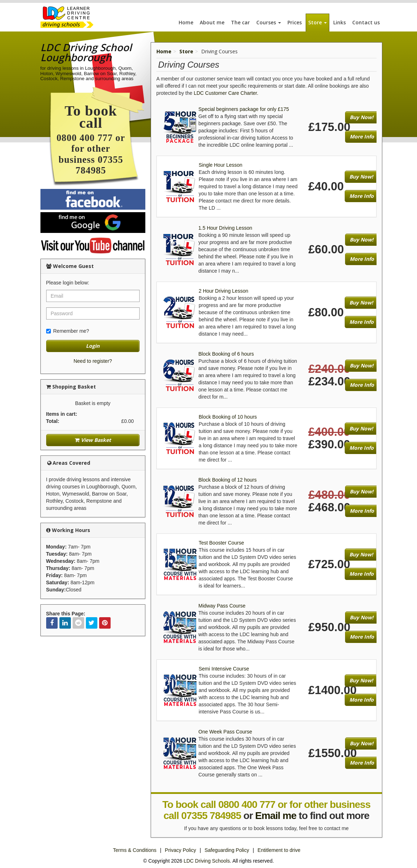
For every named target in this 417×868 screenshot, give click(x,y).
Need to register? (93, 361)
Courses (269, 22)
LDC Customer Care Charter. (226, 93)
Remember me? (68, 331)
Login (93, 346)
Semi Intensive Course (224, 669)
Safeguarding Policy (227, 850)
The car (240, 22)
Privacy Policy (181, 850)
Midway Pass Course (222, 606)
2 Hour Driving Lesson (224, 291)
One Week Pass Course (225, 732)
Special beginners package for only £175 (244, 109)
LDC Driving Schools (207, 861)
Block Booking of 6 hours (226, 354)
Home (186, 22)
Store (317, 22)
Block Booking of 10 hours (228, 417)
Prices (295, 22)
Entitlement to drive (279, 850)
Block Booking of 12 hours (227, 480)
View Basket (93, 440)
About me (212, 22)
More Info (362, 136)
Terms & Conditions (135, 850)
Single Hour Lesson (220, 165)
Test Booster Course (221, 543)
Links (340, 22)
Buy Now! (362, 117)
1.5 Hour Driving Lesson (225, 228)
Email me (276, 816)
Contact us (366, 22)
